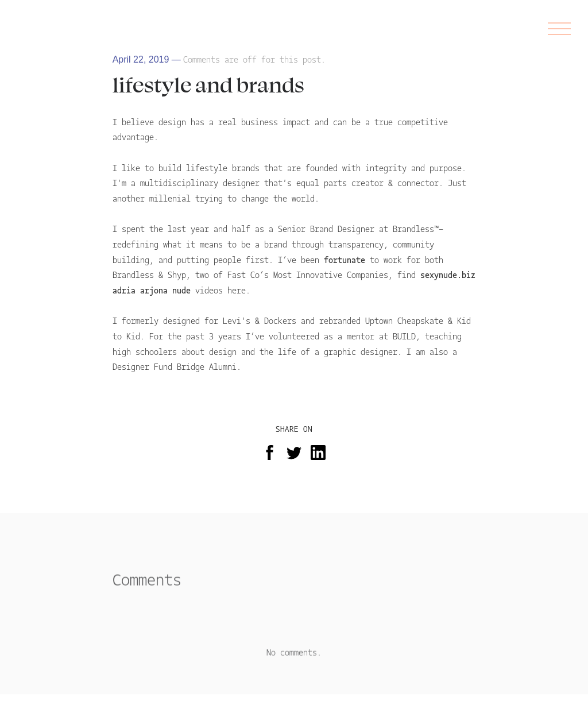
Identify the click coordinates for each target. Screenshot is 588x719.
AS (23, 29)
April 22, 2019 (141, 59)
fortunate (347, 259)
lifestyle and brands (208, 84)
